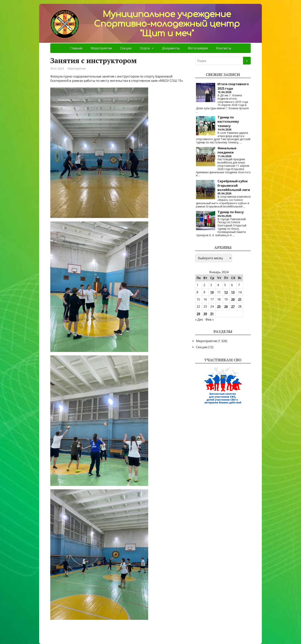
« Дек (199, 320)
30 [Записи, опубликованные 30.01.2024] (205, 314)
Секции (126, 48)
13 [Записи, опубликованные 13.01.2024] (233, 292)
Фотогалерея (198, 48)
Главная (76, 48)
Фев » (210, 320)
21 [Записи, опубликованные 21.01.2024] (240, 299)
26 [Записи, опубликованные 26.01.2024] (226, 306)
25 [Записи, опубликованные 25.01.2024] (219, 306)
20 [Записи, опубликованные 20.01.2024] (233, 299)
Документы (171, 48)
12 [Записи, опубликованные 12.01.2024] (226, 292)
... (197, 111)
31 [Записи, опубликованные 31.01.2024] (212, 314)
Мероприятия (101, 48)
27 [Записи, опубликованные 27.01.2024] (233, 306)
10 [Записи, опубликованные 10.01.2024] (212, 292)
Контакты (224, 48)
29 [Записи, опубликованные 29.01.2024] (198, 314)
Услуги (145, 48)
